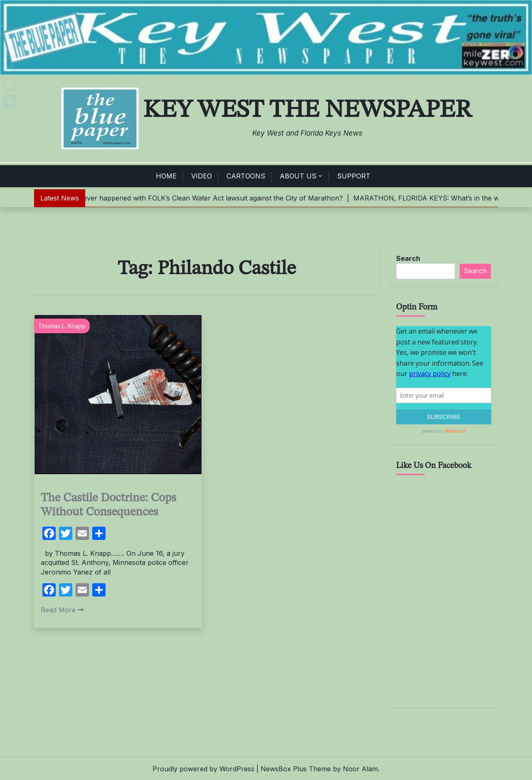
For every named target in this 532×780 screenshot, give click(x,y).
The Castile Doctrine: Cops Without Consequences (108, 505)
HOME (166, 176)
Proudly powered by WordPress (203, 769)
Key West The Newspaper (308, 110)
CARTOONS (246, 176)
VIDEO (202, 176)
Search (408, 258)
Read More (62, 610)
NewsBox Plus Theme (296, 769)
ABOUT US (298, 176)
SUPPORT (354, 176)
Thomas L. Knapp (62, 326)
